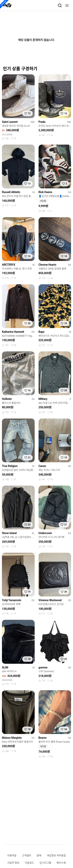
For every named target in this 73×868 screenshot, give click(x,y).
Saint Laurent (10, 122)
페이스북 (61, 863)
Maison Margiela (12, 738)
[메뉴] (67, 5)
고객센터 (27, 856)
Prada (42, 122)
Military (43, 399)
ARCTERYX (9, 265)
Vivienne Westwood (50, 600)
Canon (42, 466)
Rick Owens (45, 192)
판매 (39, 856)
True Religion (10, 466)
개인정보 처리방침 (56, 856)
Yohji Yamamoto (12, 600)
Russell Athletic (11, 192)
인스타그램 (45, 863)
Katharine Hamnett (13, 332)
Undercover (45, 533)
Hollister (7, 399)
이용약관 (12, 856)
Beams (43, 738)
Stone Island (9, 533)
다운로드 (29, 863)
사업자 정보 (13, 863)
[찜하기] (27, 113)
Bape (42, 332)
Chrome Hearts (47, 265)
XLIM (5, 667)
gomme (43, 667)
